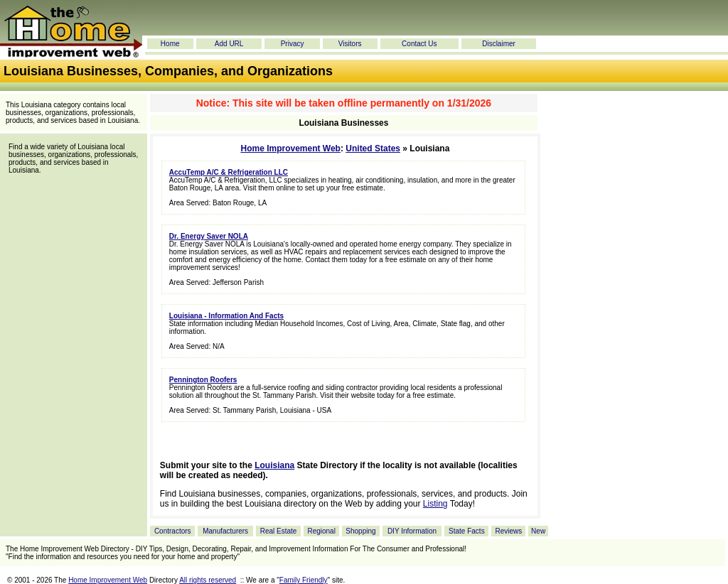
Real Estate (279, 531)
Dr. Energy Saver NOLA (209, 236)
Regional (321, 531)
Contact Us (419, 44)
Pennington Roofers (203, 380)
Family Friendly (304, 580)
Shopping (360, 531)
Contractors (173, 531)
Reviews (508, 531)
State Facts (467, 531)
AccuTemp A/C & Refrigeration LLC (229, 172)
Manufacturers (225, 531)
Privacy (293, 44)
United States (373, 148)
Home (170, 44)
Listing (435, 504)
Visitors (350, 44)
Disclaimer (499, 44)
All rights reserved (208, 580)
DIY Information (412, 531)
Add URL (229, 44)
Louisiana (274, 465)
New (538, 531)
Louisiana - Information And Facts (226, 316)
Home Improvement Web (290, 148)
